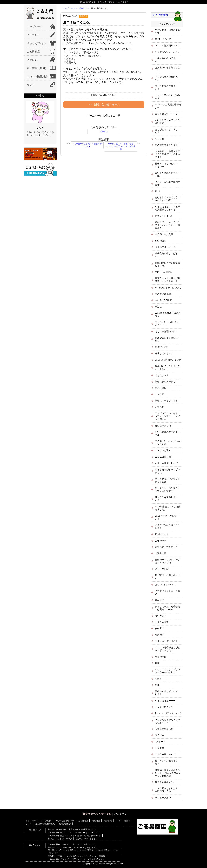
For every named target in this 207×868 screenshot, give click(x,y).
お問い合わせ (65, 824)
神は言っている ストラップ (60, 839)
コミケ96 (160, 394)
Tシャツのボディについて (168, 288)
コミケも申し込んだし (166, 754)
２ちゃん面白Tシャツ (64, 821)
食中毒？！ (161, 628)
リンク (31, 85)
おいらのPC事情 (163, 300)
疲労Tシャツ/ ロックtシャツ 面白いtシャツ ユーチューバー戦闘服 (77, 856)
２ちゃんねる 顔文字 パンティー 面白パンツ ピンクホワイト (74, 836)
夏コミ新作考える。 (78, 22)
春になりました (163, 426)
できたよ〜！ (162, 375)
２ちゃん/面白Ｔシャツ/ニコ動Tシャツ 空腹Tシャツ (71, 844)
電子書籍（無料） (37, 68)
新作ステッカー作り (165, 382)
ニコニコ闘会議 (163, 457)
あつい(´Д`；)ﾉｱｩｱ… (165, 585)
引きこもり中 (162, 622)
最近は (158, 307)
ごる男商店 (33, 52)
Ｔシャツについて (164, 707)
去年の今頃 (161, 541)
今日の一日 (161, 657)
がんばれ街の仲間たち (45, 824)
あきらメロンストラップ (87, 839)
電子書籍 (108, 821)
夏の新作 (160, 635)
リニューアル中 (163, 798)
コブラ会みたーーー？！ (167, 114)
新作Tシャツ (161, 347)
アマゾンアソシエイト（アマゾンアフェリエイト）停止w (167, 416)
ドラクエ (160, 748)
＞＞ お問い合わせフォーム (104, 104)
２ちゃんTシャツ (37, 43)
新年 (157, 685)
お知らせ (160, 407)
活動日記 (32, 60)
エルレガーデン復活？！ (167, 641)
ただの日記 (161, 241)
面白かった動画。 (164, 272)
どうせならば (162, 569)
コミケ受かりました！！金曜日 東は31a (87, 145)
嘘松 (157, 663)
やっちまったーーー (165, 701)
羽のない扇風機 (163, 294)
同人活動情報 (160, 15)
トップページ (35, 27)
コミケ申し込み (163, 450)
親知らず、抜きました (166, 547)
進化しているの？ (164, 353)
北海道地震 (161, 553)
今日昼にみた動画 (164, 234)
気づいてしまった (164, 216)
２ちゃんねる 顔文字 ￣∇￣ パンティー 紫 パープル (73, 833)
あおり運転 (161, 388)
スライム (160, 735)
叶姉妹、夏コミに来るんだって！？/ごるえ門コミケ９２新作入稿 (121, 146)
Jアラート (160, 742)
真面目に (160, 600)
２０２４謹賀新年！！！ (167, 46)
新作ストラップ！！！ (166, 401)
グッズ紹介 (33, 35)
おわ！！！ (161, 679)
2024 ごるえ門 (163, 39)
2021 (157, 191)
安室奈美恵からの (164, 729)
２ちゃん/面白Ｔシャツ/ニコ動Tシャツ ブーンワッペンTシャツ (76, 859)
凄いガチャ (161, 616)
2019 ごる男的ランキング (168, 360)
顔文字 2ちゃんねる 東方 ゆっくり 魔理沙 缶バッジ (72, 829)
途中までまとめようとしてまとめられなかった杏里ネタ (167, 225)
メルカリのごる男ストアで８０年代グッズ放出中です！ (167, 154)
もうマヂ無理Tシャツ (166, 331)
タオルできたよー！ (165, 247)
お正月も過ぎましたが (166, 463)
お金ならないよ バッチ (167, 52)
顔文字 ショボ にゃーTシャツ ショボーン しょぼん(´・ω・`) (75, 848)
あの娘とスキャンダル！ (167, 145)
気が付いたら (162, 534)
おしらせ (160, 139)
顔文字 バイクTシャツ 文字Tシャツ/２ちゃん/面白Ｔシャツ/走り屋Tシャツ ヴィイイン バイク (84, 852)
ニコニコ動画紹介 (37, 76)
